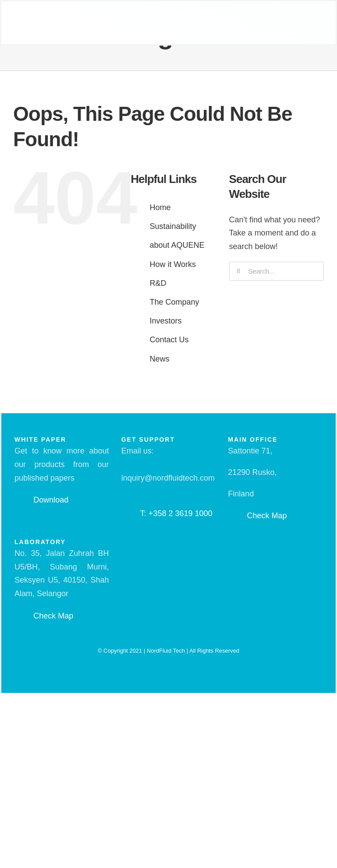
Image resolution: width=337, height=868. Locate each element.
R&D (158, 283)
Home (160, 207)
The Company (174, 302)
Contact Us (169, 340)
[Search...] (277, 271)
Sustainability (173, 226)
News (159, 359)
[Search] (239, 271)
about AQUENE (177, 245)
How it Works (173, 264)
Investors (165, 321)
